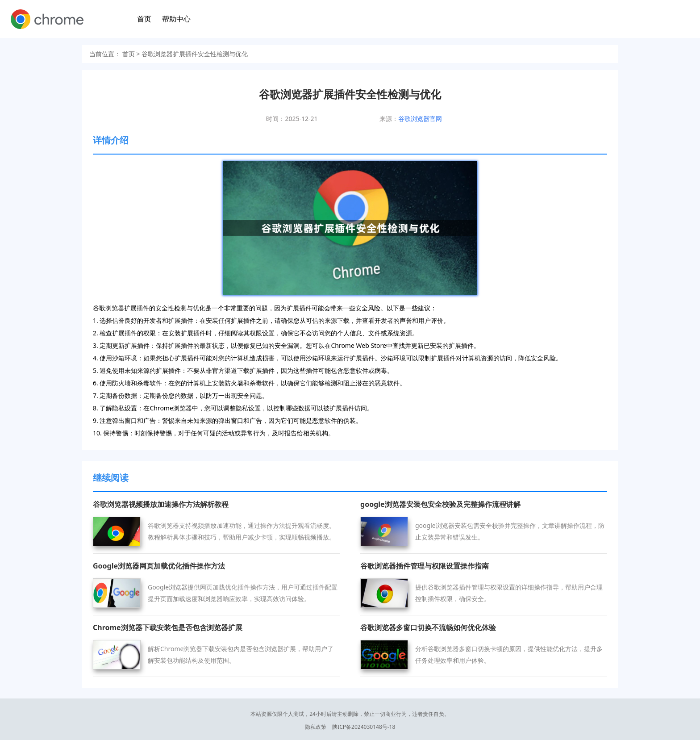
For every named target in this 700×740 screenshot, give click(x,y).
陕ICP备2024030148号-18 (364, 727)
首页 (144, 19)
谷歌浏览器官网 (420, 119)
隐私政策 (316, 727)
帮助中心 (176, 19)
